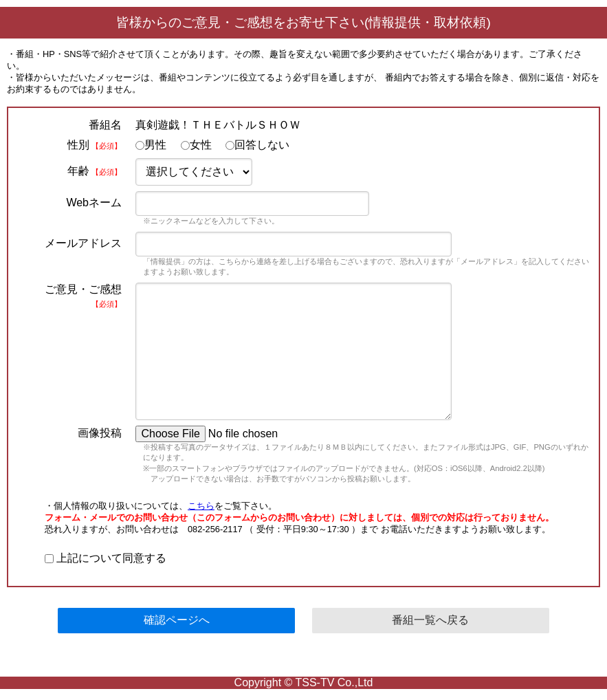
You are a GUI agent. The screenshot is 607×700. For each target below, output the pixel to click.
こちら (201, 506)
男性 (151, 145)
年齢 (95, 171)
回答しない (257, 145)
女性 (196, 145)
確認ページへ (177, 620)
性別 (95, 145)
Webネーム (94, 203)
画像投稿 (100, 433)
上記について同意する (106, 558)
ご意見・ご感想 (83, 296)
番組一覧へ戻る (430, 620)
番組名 (105, 125)
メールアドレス (83, 243)
